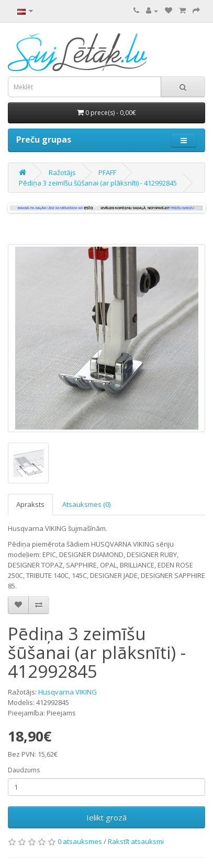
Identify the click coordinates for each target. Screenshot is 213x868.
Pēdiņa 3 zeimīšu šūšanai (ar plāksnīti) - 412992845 (98, 183)
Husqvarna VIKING (68, 692)
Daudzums (24, 770)
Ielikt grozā (107, 817)
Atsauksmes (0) (86, 504)
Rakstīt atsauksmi (136, 841)
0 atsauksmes (80, 841)
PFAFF (107, 172)
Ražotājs (62, 172)
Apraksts (30, 504)
